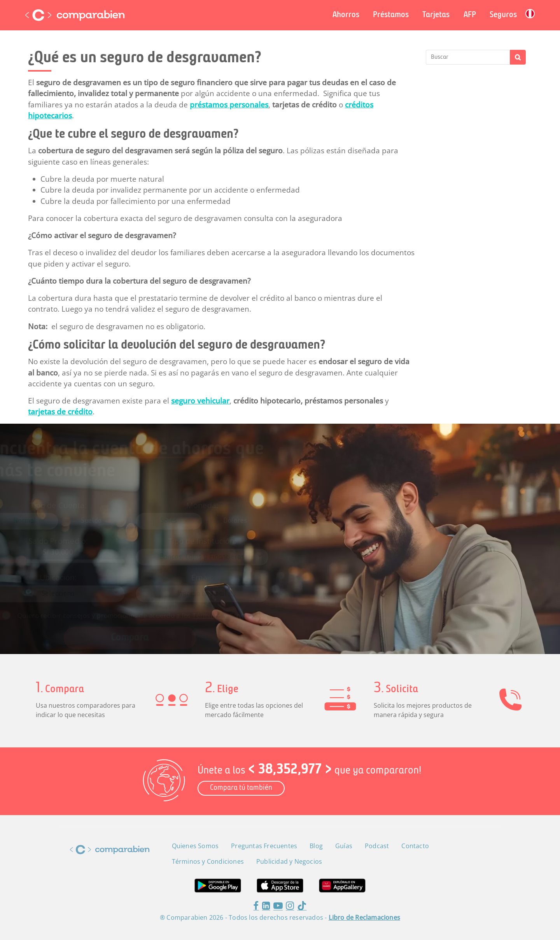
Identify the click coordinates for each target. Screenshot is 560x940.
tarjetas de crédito (60, 412)
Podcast (377, 846)
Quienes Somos (195, 846)
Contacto (415, 846)
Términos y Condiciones (238, 602)
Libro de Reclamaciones (364, 917)
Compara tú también (241, 788)
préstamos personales (229, 105)
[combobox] (215, 554)
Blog (316, 846)
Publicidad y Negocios (289, 861)
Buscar (518, 57)
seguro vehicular (200, 401)
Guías (344, 846)
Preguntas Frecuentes (264, 846)
